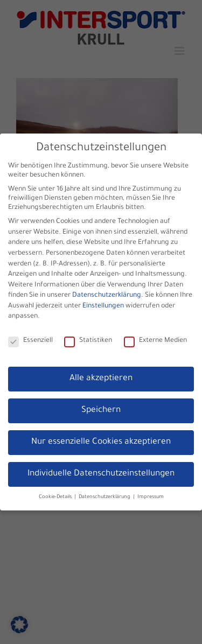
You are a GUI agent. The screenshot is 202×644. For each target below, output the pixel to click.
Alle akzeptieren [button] (101, 377)
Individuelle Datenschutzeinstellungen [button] (101, 472)
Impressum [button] (151, 496)
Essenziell (30, 340)
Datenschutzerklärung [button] (105, 496)
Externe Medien (155, 340)
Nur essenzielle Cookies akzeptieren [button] (101, 441)
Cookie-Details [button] (56, 496)
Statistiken (88, 340)
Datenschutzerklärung (107, 295)
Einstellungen (103, 305)
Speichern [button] (101, 409)
